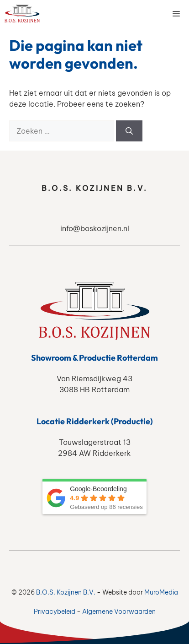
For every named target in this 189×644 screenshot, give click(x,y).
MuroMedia (161, 592)
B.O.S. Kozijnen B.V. (66, 592)
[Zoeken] (129, 131)
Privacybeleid (55, 612)
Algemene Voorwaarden (119, 612)
